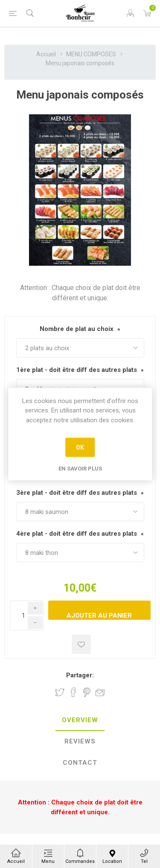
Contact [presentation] (80, 763)
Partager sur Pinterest (87, 692)
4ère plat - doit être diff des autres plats (77, 534)
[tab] (80, 720)
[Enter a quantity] (27, 615)
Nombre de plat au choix (77, 329)
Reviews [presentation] (80, 741)
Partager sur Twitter (60, 692)
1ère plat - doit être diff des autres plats (77, 370)
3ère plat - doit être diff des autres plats (77, 493)
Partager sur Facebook (73, 692)
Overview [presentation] (80, 720)
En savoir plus (80, 469)
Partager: (80, 675)
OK (80, 447)
